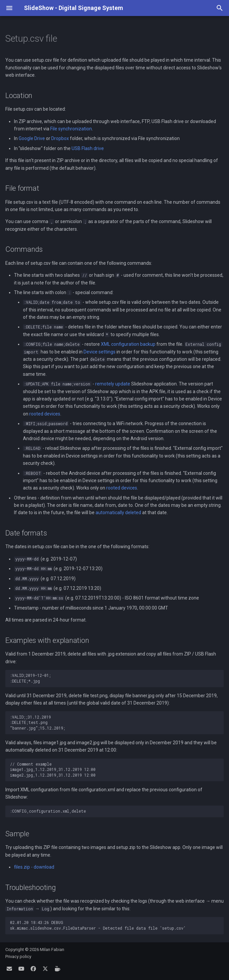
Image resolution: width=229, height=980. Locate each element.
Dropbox (60, 138)
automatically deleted (118, 513)
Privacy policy (18, 956)
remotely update (113, 384)
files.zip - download (34, 867)
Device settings (100, 352)
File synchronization (71, 129)
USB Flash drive (88, 148)
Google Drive (32, 138)
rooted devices (45, 414)
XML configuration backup (128, 344)
